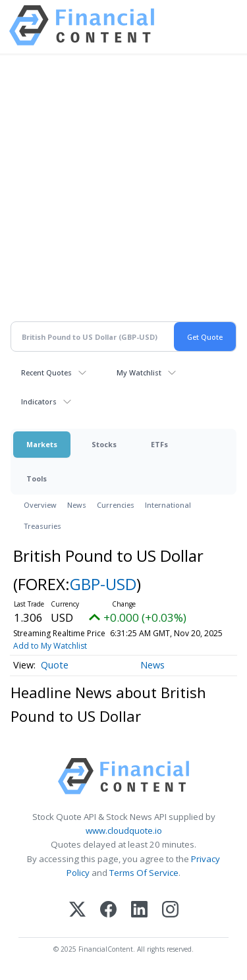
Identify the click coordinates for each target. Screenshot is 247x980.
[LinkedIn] (139, 911)
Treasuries (42, 526)
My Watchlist (139, 372)
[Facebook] (108, 911)
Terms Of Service (144, 873)
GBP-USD (103, 584)
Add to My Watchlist (189, 646)
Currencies (116, 505)
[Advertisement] (123, 196)
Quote (55, 665)
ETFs (159, 444)
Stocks (104, 444)
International (168, 505)
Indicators (39, 401)
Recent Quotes (46, 372)
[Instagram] (170, 911)
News (77, 505)
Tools (37, 478)
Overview (40, 505)
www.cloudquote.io (124, 830)
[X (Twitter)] (77, 911)
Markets (42, 444)
